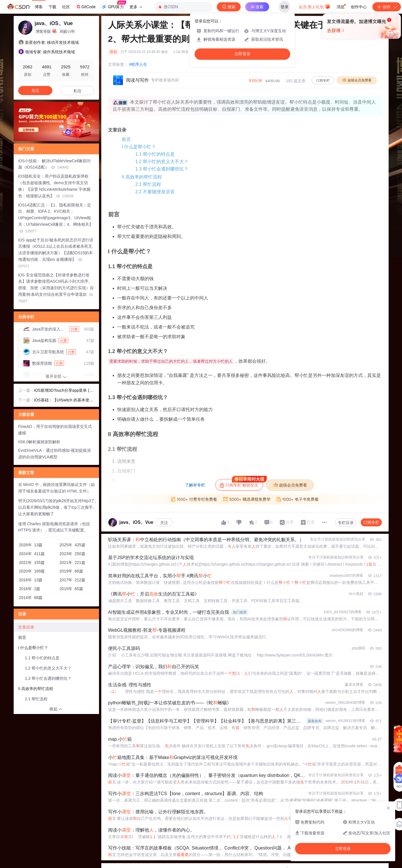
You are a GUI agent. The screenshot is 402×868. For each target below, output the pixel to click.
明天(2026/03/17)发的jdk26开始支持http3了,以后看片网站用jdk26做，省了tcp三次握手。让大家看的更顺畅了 (57, 507)
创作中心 (359, 7)
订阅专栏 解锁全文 (241, 483)
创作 (387, 7)
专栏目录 (346, 523)
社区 (66, 7)
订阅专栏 (323, 81)
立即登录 (242, 54)
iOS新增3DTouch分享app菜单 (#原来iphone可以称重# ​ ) (63, 391)
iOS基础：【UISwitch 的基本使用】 (62, 401)
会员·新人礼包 (315, 6)
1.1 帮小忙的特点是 (155, 154)
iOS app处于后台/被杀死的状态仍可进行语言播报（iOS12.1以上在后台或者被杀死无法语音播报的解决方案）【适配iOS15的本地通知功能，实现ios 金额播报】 (56, 253)
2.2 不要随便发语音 (155, 192)
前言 (126, 139)
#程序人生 (138, 64)
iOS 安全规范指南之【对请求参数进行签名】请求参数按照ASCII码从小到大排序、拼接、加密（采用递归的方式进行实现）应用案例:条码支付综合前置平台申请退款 (56, 288)
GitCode (86, 7)
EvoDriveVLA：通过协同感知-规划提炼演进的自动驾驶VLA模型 (55, 454)
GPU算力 (114, 5)
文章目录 (26, 627)
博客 (39, 7)
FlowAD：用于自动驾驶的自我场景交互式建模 (55, 430)
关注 (164, 523)
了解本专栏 (195, 485)
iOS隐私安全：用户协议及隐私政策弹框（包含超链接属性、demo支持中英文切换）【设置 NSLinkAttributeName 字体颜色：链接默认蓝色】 (54, 186)
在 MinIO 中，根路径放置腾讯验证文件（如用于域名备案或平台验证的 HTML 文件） (56, 488)
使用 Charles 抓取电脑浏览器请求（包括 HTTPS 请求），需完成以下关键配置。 (54, 527)
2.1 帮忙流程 (148, 184)
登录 (285, 7)
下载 (52, 7)
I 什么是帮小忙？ (139, 147)
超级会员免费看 (357, 80)
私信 (77, 91)
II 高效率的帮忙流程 (142, 177)
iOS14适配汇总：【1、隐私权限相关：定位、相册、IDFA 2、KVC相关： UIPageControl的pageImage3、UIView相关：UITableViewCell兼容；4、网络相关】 (56, 218)
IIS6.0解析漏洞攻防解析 (39, 442)
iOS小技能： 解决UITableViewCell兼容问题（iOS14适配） (54, 164)
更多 (136, 7)
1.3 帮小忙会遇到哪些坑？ (162, 169)
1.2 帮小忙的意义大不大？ (162, 162)
